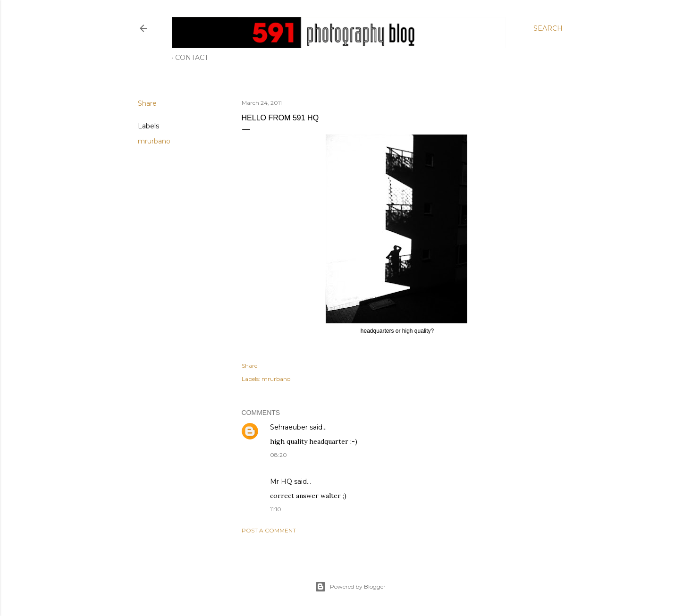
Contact (192, 58)
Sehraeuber (289, 427)
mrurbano (154, 141)
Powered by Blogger (350, 587)
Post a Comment (269, 530)
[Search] (548, 28)
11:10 (276, 509)
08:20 (278, 455)
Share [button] (147, 103)
